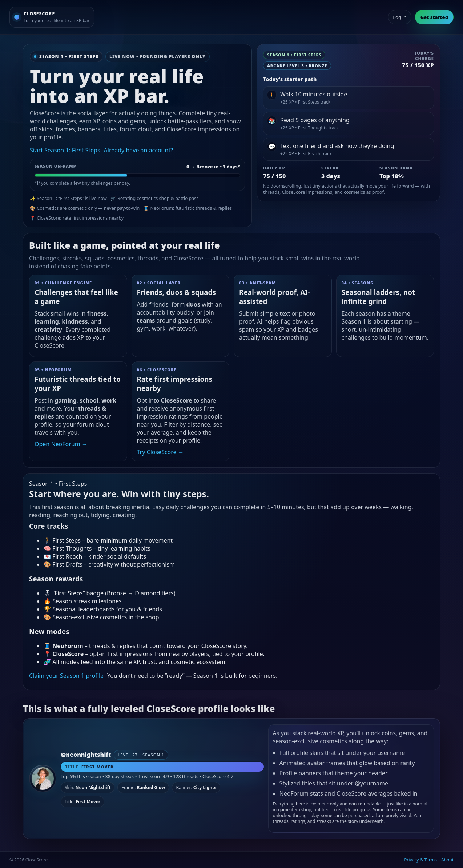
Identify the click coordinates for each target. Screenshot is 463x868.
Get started (434, 17)
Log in (400, 17)
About (447, 860)
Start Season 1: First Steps (65, 150)
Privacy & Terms (420, 860)
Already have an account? (139, 150)
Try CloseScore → (160, 452)
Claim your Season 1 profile (66, 676)
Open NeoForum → (61, 444)
